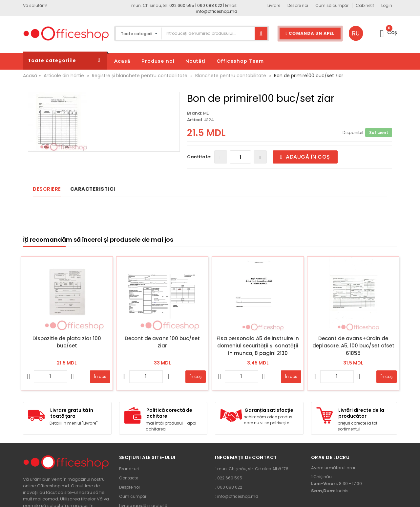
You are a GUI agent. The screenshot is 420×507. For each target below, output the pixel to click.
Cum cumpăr (133, 496)
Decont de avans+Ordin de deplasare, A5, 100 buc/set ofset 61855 (353, 346)
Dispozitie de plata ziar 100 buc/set (67, 342)
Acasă (30, 76)
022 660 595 (182, 5)
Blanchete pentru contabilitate (231, 76)
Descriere (47, 189)
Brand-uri (129, 469)
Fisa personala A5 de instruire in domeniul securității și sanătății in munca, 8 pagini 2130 (258, 346)
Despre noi (129, 487)
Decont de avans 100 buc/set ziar (162, 342)
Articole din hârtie (64, 76)
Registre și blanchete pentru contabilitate (140, 76)
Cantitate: (199, 157)
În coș (100, 376)
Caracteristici (93, 189)
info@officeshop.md (217, 11)
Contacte (129, 478)
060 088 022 (210, 5)
